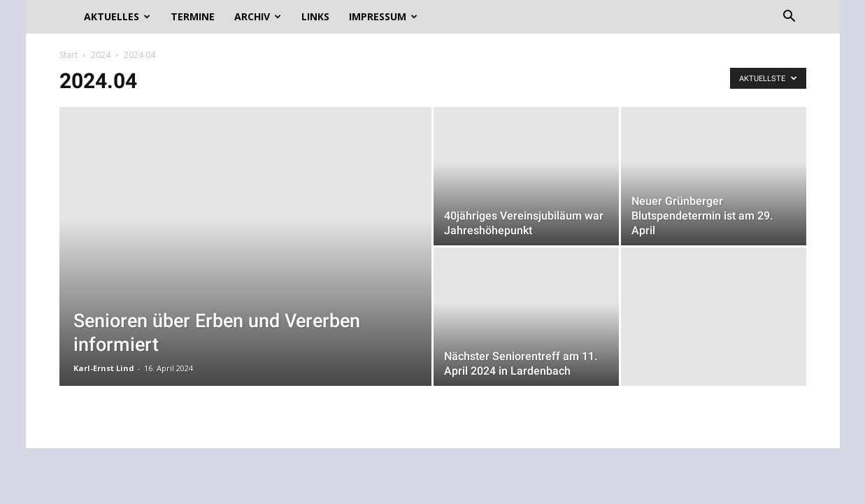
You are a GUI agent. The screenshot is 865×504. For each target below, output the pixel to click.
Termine (193, 16)
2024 (101, 55)
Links (315, 16)
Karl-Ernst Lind (104, 368)
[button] (789, 18)
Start (69, 55)
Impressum (383, 16)
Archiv (258, 16)
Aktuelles (117, 16)
